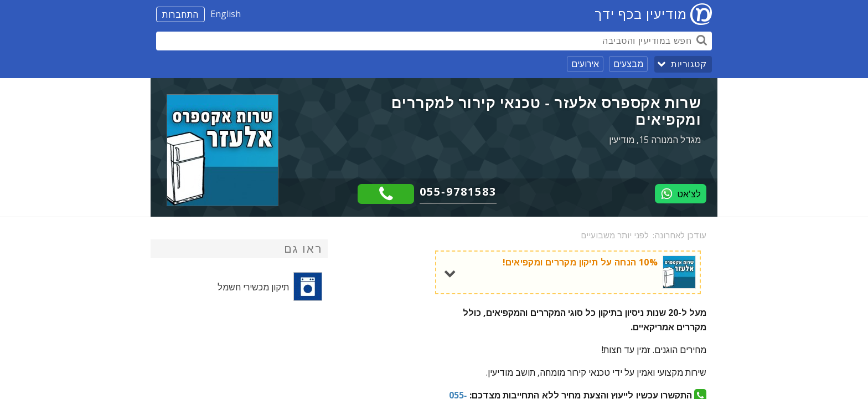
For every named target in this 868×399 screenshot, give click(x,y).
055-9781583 (458, 191)
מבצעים (628, 64)
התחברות (180, 14)
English (226, 14)
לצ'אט (681, 194)
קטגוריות (689, 64)
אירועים (585, 64)
